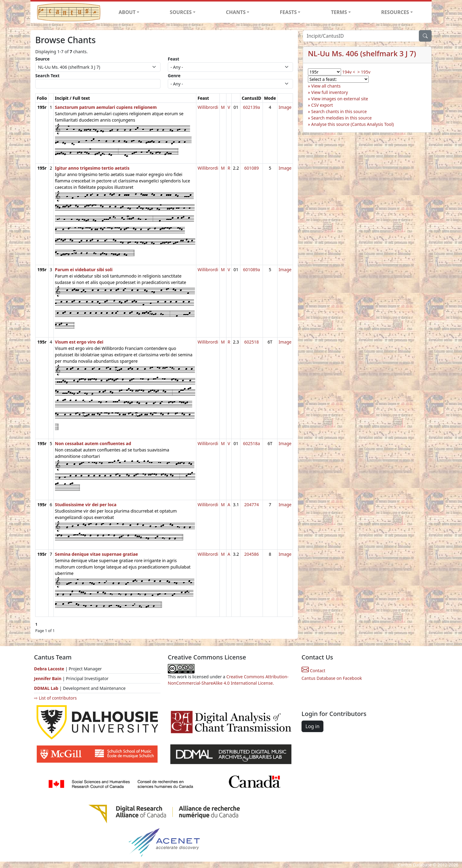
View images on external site (340, 99)
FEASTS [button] (288, 12)
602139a (251, 107)
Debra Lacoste (49, 669)
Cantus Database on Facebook (332, 678)
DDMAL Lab (46, 688)
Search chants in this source (339, 111)
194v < (349, 72)
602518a (251, 443)
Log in (312, 726)
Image (285, 107)
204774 (251, 505)
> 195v (364, 72)
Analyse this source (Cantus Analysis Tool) (353, 124)
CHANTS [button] (236, 12)
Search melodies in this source (341, 118)
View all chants (326, 86)
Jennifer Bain (48, 678)
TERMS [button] (339, 12)
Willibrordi (208, 107)
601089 (251, 168)
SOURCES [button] (181, 12)
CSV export (322, 105)
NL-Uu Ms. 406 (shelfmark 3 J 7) (362, 53)
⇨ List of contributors (55, 698)
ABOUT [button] (127, 12)
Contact (313, 671)
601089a (251, 270)
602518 (251, 342)
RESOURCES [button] (395, 12)
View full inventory (330, 92)
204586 (251, 554)
